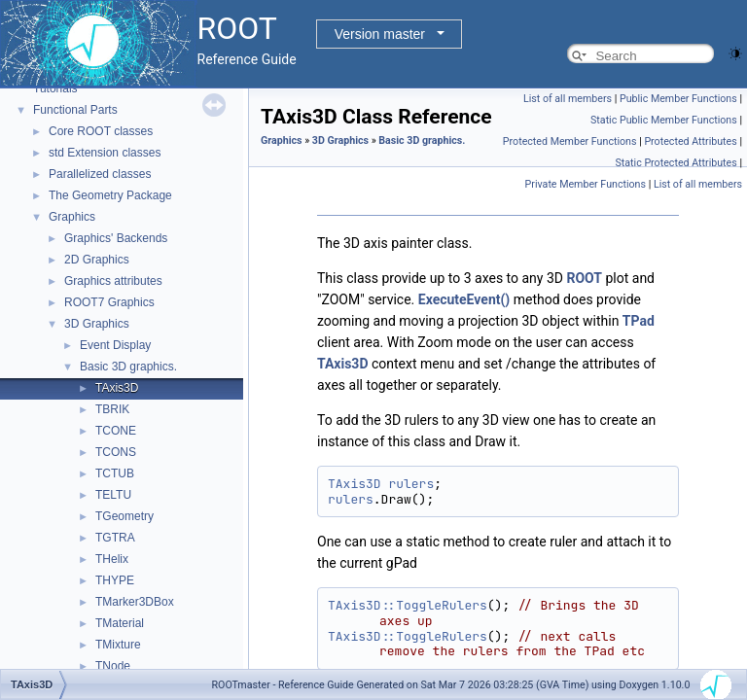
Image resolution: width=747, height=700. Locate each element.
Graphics (72, 217)
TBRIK (112, 409)
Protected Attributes (690, 141)
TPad (639, 321)
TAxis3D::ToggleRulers (408, 605)
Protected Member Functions (570, 141)
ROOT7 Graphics (109, 302)
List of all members (568, 99)
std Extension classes (105, 153)
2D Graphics (97, 260)
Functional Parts (75, 110)
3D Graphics (97, 324)
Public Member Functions (678, 99)
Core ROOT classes (101, 131)
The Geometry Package (110, 195)
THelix (112, 559)
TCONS (116, 452)
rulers (411, 484)
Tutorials (55, 88)
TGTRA (115, 538)
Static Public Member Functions (664, 120)
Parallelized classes (100, 174)
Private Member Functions (586, 184)
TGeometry (124, 516)
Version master (380, 34)
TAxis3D (117, 388)
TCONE (116, 431)
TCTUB (115, 473)
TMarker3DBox (135, 602)
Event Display (115, 345)
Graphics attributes (113, 281)
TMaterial (120, 623)
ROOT (584, 278)
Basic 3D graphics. (128, 367)
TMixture (118, 645)
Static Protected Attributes (676, 163)
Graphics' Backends (116, 238)
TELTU (113, 495)
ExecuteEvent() (464, 299)
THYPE (115, 580)
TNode (113, 666)
